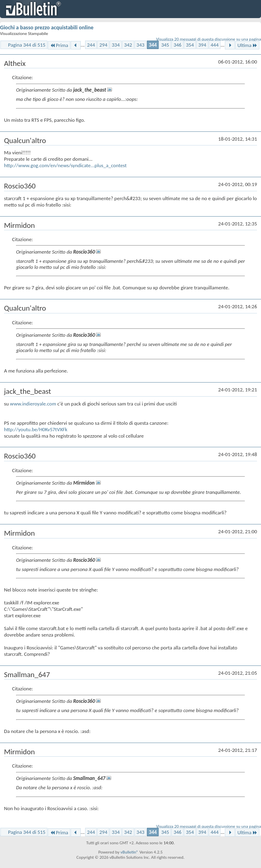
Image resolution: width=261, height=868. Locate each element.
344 (153, 45)
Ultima (247, 45)
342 (128, 45)
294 (103, 45)
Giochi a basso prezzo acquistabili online (47, 28)
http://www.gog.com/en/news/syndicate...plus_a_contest (65, 165)
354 (190, 45)
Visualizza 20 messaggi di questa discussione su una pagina (209, 39)
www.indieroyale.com (33, 404)
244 (91, 45)
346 (177, 45)
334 (116, 45)
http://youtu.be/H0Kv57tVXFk (36, 429)
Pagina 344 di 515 (27, 45)
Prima (59, 45)
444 (215, 45)
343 (141, 45)
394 (202, 45)
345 (165, 45)
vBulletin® (129, 852)
